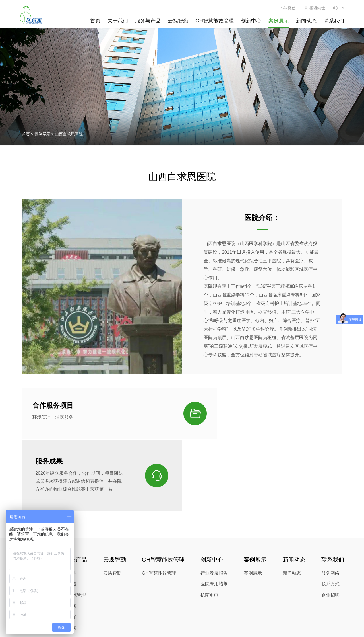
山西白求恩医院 (69, 134)
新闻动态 (306, 21)
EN (339, 8)
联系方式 (330, 532)
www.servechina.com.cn (211, 623)
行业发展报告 (214, 521)
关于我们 (118, 21)
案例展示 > (45, 134)
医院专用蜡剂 (214, 532)
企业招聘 (330, 543)
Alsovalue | (183, 630)
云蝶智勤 (178, 21)
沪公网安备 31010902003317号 (225, 630)
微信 (288, 8)
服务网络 (330, 521)
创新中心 (251, 21)
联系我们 (334, 21)
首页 (95, 21)
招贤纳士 (315, 8)
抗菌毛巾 (210, 543)
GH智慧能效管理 (215, 21)
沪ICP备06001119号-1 (128, 630)
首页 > (28, 134)
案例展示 (279, 21)
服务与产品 (148, 21)
